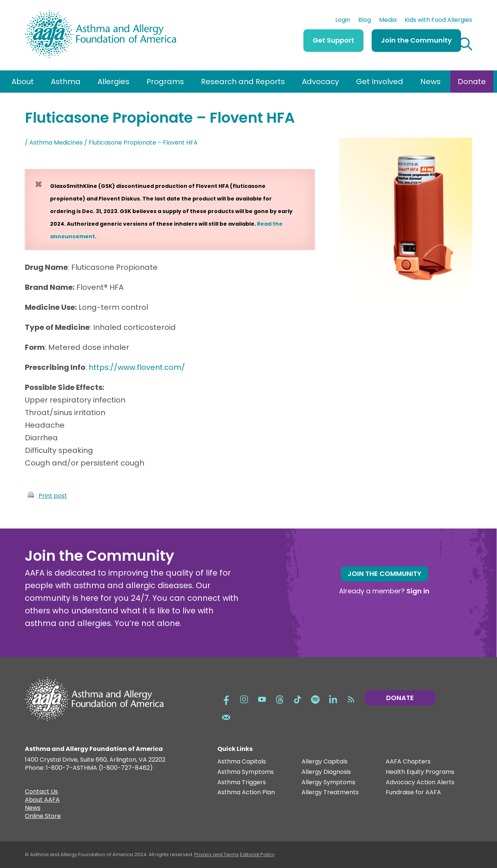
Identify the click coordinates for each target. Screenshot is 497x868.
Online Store (43, 817)
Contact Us (41, 792)
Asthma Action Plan (246, 793)
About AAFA (42, 801)
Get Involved (380, 82)
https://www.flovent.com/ (137, 367)
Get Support (333, 40)
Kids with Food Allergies (438, 21)
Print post (53, 496)
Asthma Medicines (56, 143)
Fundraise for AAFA (413, 793)
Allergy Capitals (325, 762)
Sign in (418, 591)
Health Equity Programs (420, 772)
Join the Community (416, 40)
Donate (472, 82)
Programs (165, 82)
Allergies (113, 82)
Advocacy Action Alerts (420, 783)
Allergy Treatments (330, 793)
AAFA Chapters (408, 762)
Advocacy (320, 82)
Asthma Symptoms (246, 772)
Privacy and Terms (217, 854)
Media (388, 21)
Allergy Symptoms (328, 783)
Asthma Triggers (242, 783)
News (430, 82)
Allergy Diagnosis (326, 772)
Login (343, 21)
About (23, 82)
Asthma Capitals (242, 762)
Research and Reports (243, 82)
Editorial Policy (257, 854)
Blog (365, 21)
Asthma (66, 82)
